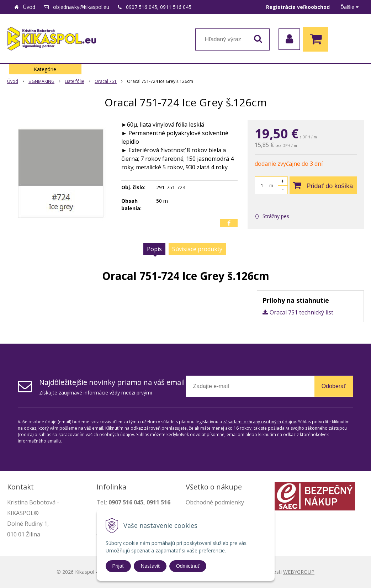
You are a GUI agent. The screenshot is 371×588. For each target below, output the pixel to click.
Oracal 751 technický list (301, 312)
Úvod (29, 7)
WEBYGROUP (299, 572)
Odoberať (334, 386)
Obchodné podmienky (215, 502)
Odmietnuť (188, 566)
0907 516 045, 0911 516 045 (159, 7)
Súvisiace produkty (197, 249)
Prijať (118, 566)
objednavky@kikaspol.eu (81, 7)
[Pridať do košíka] (323, 185)
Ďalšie (349, 7)
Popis (154, 249)
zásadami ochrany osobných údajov (259, 422)
